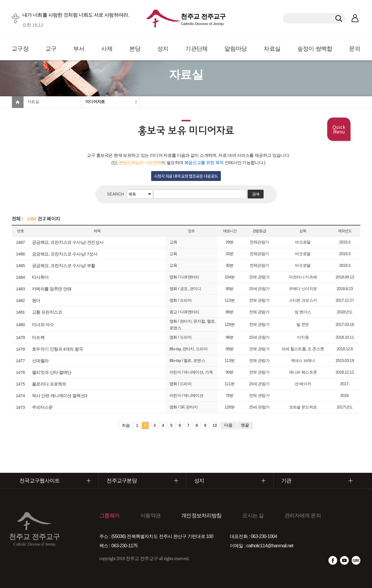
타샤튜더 (40, 277)
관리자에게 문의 (303, 516)
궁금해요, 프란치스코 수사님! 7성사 (65, 254)
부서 (79, 49)
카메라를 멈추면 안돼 (52, 289)
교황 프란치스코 (47, 312)
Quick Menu (339, 129)
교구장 (20, 49)
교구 (51, 49)
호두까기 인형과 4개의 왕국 (57, 349)
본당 (135, 49)
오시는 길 (253, 516)
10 (215, 425)
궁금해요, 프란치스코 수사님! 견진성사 (68, 242)
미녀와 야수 (43, 325)
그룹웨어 (109, 516)
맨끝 (245, 425)
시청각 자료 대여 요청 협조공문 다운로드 (186, 176)
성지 (163, 49)
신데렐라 (40, 361)
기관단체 (196, 49)
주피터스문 (42, 407)
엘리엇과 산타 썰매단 (52, 372)
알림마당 (236, 49)
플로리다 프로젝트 (49, 384)
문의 (355, 49)
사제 (107, 49)
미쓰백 (38, 337)
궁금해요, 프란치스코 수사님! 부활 (64, 265)
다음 (228, 425)
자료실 (272, 49)
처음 (126, 425)
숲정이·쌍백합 (315, 49)
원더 (36, 300)
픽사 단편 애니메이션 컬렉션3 (60, 396)
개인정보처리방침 (201, 516)
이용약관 (150, 516)
